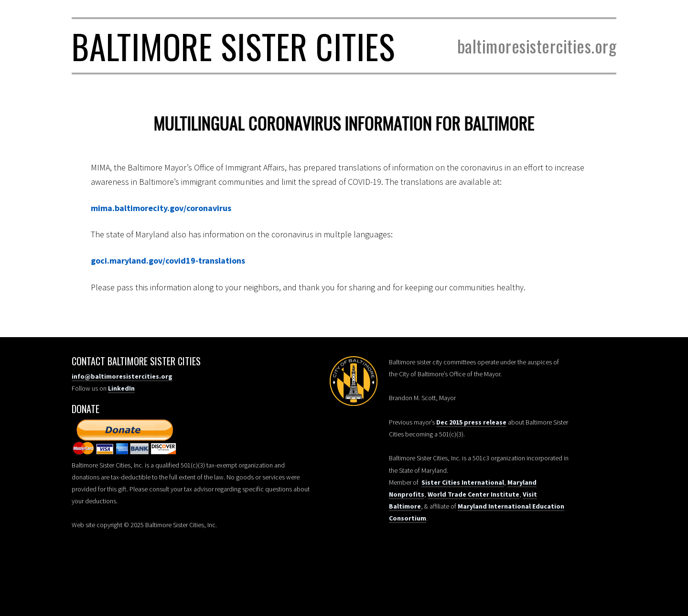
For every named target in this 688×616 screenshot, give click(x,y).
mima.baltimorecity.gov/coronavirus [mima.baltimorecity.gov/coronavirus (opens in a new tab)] (161, 208)
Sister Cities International (463, 482)
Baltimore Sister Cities (233, 46)
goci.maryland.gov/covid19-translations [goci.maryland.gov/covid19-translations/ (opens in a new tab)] (168, 260)
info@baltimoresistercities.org (122, 376)
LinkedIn (121, 388)
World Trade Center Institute (473, 494)
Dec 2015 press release (471, 422)
